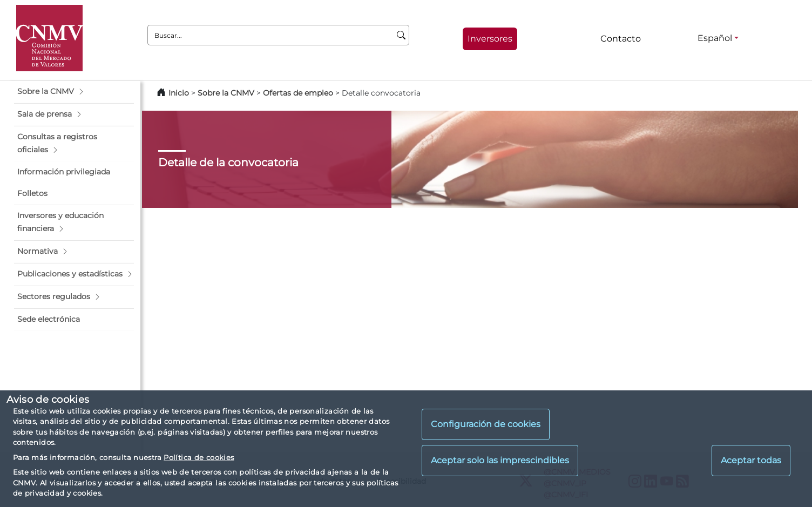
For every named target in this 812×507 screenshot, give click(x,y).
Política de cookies (199, 457)
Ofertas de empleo (298, 93)
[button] (74, 92)
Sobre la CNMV (226, 93)
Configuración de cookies (486, 424)
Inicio (179, 93)
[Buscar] (401, 35)
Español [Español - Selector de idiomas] (715, 38)
